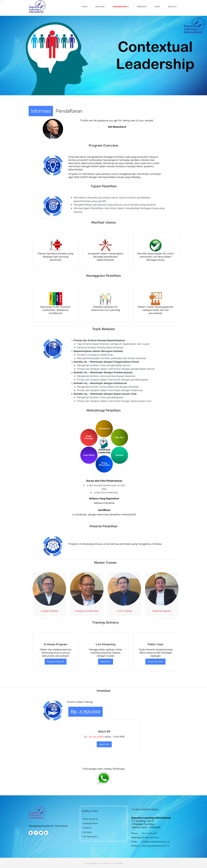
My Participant (89, 837)
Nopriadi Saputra (162, 611)
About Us (172, 7)
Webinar (142, 7)
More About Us (90, 819)
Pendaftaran (69, 111)
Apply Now (106, 662)
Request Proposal (56, 662)
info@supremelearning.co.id (156, 842)
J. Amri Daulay (124, 611)
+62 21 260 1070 (149, 833)
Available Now (90, 823)
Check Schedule (155, 662)
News (157, 7)
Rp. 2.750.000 (85, 712)
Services (100, 7)
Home (85, 7)
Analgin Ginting (49, 611)
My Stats (87, 832)
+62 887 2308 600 (150, 838)
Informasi (41, 111)
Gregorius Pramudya (87, 611)
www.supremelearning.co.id (155, 846)
